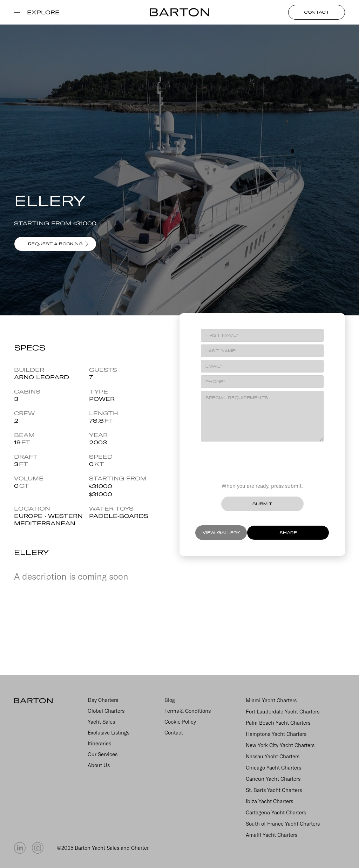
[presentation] (262, 459)
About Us (99, 765)
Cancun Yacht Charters (273, 779)
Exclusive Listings (109, 733)
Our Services (103, 754)
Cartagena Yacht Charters (276, 812)
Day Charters (103, 700)
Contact (174, 733)
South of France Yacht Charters (283, 824)
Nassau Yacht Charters (273, 756)
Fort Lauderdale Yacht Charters (283, 712)
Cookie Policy (180, 722)
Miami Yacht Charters (271, 700)
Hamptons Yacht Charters (276, 734)
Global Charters (106, 711)
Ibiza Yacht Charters (269, 801)
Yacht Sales (101, 722)
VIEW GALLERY (221, 532)
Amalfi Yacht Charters (272, 835)
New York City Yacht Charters (280, 745)
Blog (170, 700)
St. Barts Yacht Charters (274, 790)
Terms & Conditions (188, 711)
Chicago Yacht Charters (273, 768)
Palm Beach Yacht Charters (278, 723)
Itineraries (99, 743)
